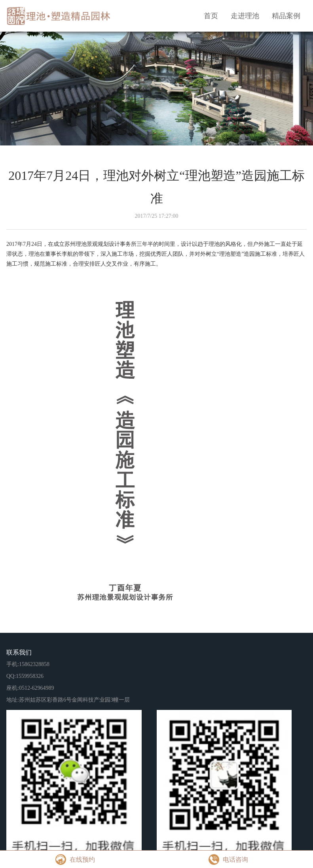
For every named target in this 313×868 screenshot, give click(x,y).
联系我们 (19, 652)
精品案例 (286, 16)
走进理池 (245, 16)
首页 (211, 16)
